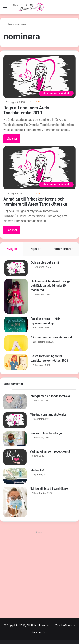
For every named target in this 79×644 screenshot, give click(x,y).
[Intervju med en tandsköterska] (15, 402)
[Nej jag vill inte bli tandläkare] (15, 502)
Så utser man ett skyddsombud (51, 337)
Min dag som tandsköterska (48, 414)
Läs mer (12, 139)
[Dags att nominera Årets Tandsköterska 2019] (39, 76)
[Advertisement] (39, 574)
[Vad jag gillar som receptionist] (15, 457)
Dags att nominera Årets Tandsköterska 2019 (26, 110)
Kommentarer (63, 249)
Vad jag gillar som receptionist (50, 451)
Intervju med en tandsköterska (50, 396)
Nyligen (12, 249)
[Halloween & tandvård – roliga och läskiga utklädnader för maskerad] (16, 296)
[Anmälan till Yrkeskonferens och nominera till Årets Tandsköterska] (39, 168)
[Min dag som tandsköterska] (15, 420)
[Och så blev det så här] (16, 268)
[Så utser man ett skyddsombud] (16, 343)
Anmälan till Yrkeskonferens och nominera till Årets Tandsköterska (35, 202)
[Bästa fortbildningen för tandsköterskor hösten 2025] (16, 362)
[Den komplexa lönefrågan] (15, 439)
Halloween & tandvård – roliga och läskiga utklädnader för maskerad (51, 286)
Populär (35, 249)
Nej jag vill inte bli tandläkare (49, 489)
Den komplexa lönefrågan (47, 433)
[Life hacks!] (15, 476)
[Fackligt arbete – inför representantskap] (16, 325)
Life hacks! (37, 470)
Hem (8, 24)
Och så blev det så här (45, 262)
